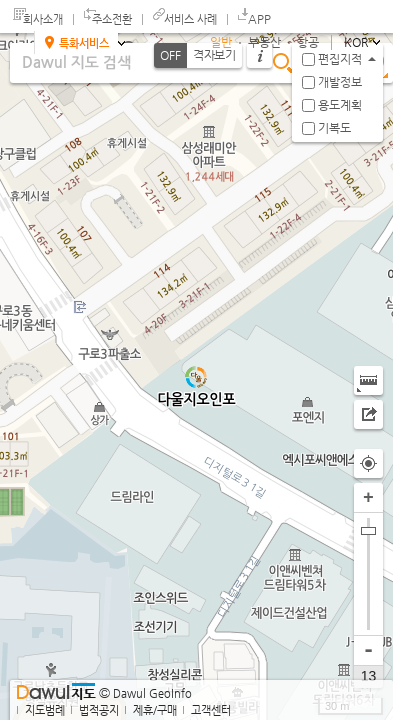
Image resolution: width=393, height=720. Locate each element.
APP (259, 19)
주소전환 (112, 19)
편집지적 (340, 59)
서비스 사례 (190, 19)
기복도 (334, 128)
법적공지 (99, 710)
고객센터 (211, 710)
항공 (308, 42)
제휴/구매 (155, 710)
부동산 (264, 42)
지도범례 (45, 710)
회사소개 (43, 19)
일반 (221, 42)
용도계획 (340, 105)
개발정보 (340, 82)
